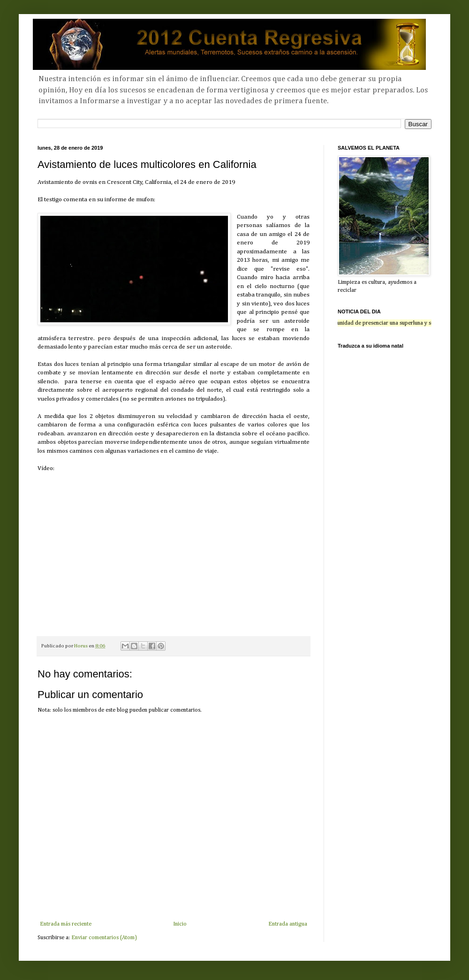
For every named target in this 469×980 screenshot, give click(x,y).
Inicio (180, 924)
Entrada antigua (288, 924)
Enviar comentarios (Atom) (104, 938)
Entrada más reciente (66, 924)
